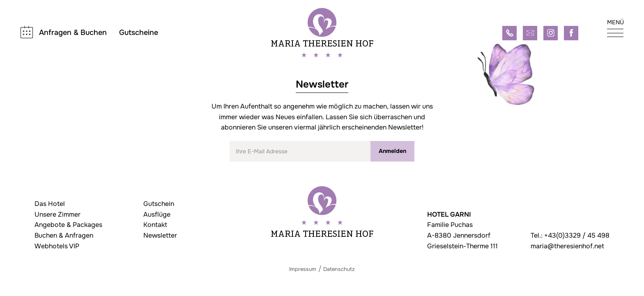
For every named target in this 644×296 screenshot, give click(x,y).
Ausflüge (157, 214)
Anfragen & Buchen (73, 32)
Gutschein (159, 204)
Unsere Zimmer (57, 214)
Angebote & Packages (68, 225)
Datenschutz (339, 269)
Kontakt (155, 225)
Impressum (303, 269)
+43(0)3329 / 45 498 (577, 236)
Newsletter (160, 235)
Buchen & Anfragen (64, 235)
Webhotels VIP (57, 246)
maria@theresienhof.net (567, 246)
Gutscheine (139, 33)
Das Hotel (50, 204)
